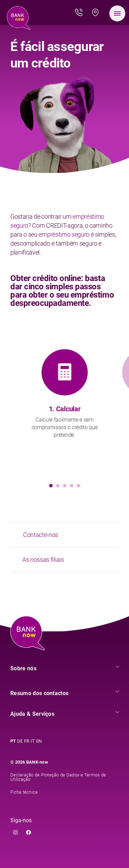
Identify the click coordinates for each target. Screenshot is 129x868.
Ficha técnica (24, 792)
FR (27, 741)
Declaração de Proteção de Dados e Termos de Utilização (58, 777)
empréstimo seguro (64, 234)
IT (33, 741)
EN (39, 741)
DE (20, 741)
